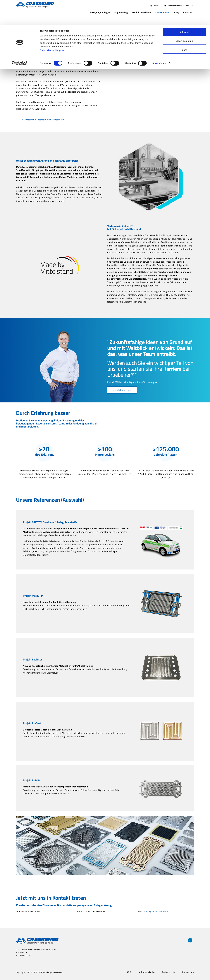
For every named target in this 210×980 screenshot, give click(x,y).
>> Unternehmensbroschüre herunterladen (43, 120)
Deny (185, 25)
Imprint (60, 26)
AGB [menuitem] (129, 972)
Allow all (185, 8)
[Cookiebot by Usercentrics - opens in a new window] (20, 39)
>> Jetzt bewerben (122, 390)
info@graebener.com (157, 911)
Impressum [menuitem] (188, 972)
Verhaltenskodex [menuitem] (147, 972)
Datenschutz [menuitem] (169, 972)
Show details (159, 39)
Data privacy (47, 26)
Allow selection (185, 16)
